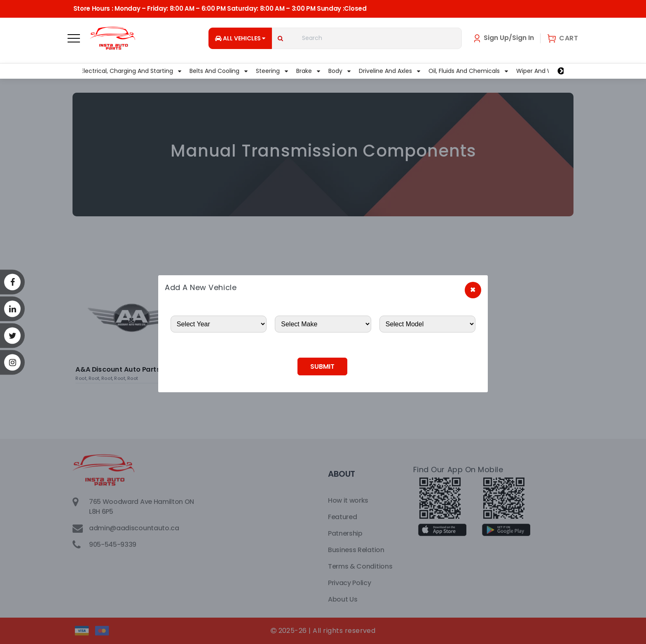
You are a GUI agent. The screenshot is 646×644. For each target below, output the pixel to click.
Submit (322, 366)
